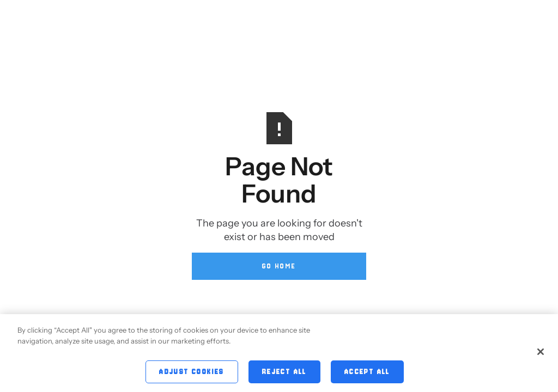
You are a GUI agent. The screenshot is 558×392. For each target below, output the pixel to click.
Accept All (367, 373)
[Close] (541, 353)
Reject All (284, 373)
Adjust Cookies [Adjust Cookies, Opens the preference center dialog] (192, 373)
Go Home (279, 266)
